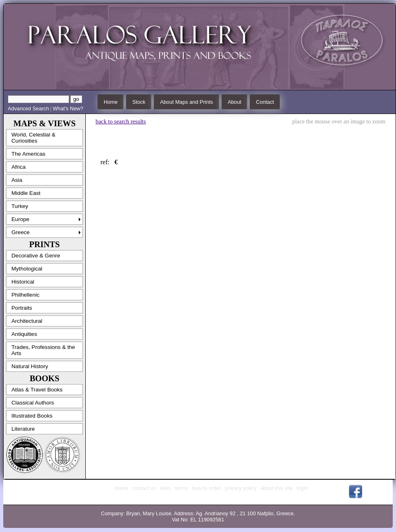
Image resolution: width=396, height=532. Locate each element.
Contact (265, 102)
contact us (144, 488)
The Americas (28, 154)
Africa (19, 167)
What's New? (68, 108)
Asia (17, 180)
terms (181, 488)
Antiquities (24, 334)
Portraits (22, 308)
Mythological (27, 269)
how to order (206, 488)
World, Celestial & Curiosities (33, 138)
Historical (23, 282)
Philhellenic (26, 295)
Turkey (20, 206)
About (235, 102)
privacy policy (241, 488)
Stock (139, 102)
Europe (20, 219)
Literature (23, 429)
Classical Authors (33, 403)
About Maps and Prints (186, 102)
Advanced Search (28, 108)
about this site (277, 488)
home (122, 488)
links (165, 488)
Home (111, 102)
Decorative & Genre (36, 256)
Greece (21, 232)
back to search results (121, 121)
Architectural (27, 321)
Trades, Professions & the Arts (43, 350)
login (302, 488)
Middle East (26, 193)
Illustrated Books (32, 416)
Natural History (30, 366)
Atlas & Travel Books (37, 390)
